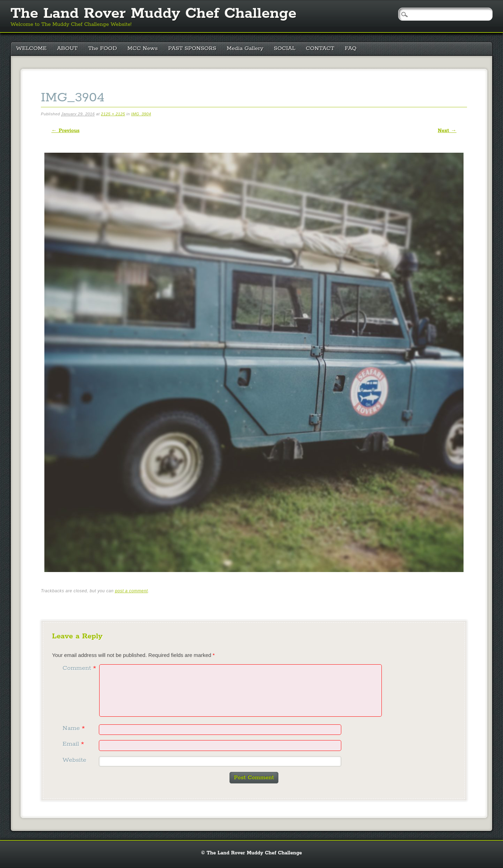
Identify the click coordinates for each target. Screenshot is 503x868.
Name (75, 728)
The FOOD (102, 48)
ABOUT (67, 48)
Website (74, 760)
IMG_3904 (141, 114)
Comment (80, 668)
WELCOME (31, 48)
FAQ (351, 48)
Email (74, 744)
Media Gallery (245, 48)
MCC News (143, 48)
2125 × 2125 (113, 114)
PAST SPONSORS (192, 48)
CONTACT (320, 48)
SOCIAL (285, 48)
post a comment (131, 591)
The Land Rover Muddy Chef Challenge (154, 14)
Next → (447, 131)
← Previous (65, 131)
